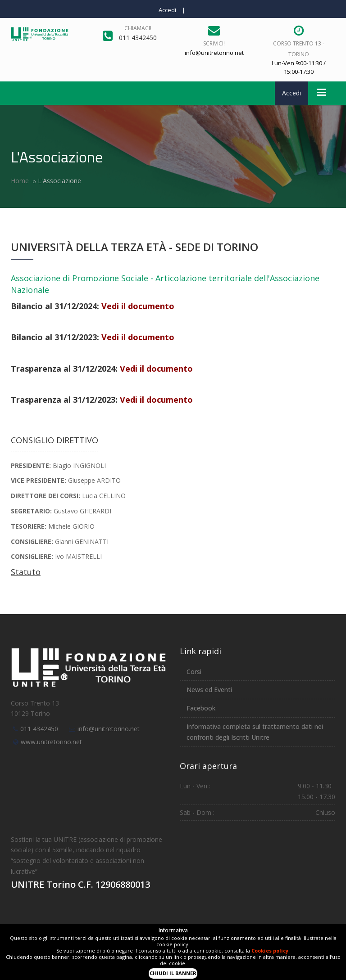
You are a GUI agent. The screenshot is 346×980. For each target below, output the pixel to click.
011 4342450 (39, 729)
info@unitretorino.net (109, 729)
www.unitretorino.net (51, 742)
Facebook (201, 708)
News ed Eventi (209, 690)
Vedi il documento (138, 306)
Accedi (167, 10)
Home (20, 181)
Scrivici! (214, 43)
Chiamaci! (138, 28)
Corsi (194, 672)
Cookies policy (270, 951)
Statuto (26, 572)
